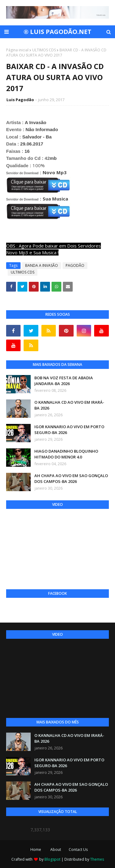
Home (36, 850)
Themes (97, 859)
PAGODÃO (75, 265)
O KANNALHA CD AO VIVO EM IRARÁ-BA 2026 (69, 405)
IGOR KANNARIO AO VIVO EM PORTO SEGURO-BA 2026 (69, 430)
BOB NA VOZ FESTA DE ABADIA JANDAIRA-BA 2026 (64, 381)
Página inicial (17, 50)
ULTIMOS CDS (44, 50)
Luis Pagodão (20, 100)
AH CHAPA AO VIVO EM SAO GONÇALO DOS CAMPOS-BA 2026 (71, 479)
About (56, 850)
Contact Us (78, 850)
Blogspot (52, 859)
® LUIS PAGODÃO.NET (57, 32)
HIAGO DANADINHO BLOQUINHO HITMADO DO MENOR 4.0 (66, 454)
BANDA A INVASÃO (42, 265)
